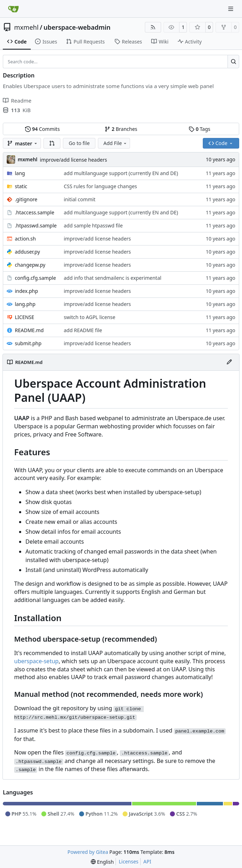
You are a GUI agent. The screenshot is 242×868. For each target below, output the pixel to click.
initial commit (79, 199)
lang (20, 173)
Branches (121, 129)
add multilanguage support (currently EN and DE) (121, 173)
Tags (199, 129)
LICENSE (25, 317)
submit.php (28, 343)
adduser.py (27, 252)
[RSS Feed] (153, 27)
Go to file (79, 143)
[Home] (13, 9)
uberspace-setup (36, 661)
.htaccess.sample (35, 212)
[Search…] (233, 62)
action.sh (25, 239)
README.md (29, 330)
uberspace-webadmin (77, 27)
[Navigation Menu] (231, 9)
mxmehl (26, 27)
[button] (52, 143)
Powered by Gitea (88, 852)
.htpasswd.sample (36, 225)
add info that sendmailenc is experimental (112, 278)
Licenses (129, 861)
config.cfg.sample (35, 278)
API (147, 861)
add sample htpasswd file (93, 225)
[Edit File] (229, 362)
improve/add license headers (73, 160)
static (21, 186)
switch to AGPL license (89, 317)
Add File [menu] (116, 143)
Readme (17, 100)
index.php (26, 291)
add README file (83, 330)
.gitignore (26, 199)
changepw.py (30, 265)
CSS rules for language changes (100, 186)
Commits (42, 129)
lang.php (25, 304)
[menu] (102, 862)
